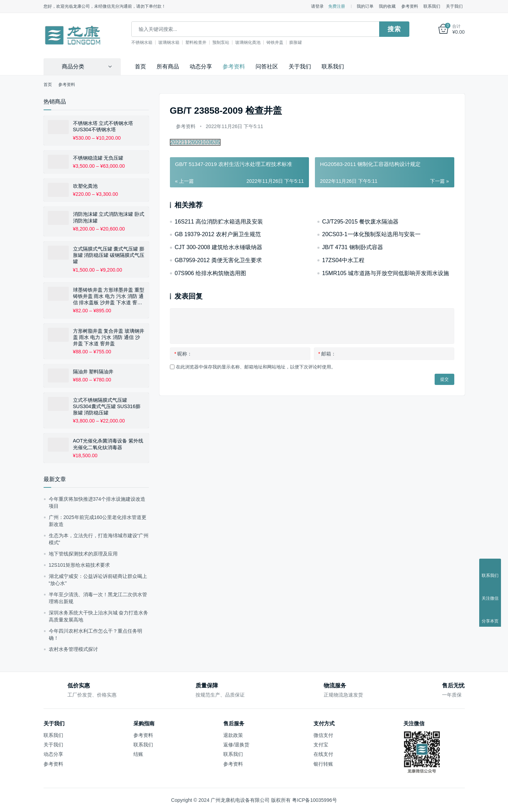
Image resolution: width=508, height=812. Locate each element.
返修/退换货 (236, 744)
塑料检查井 (209, 42)
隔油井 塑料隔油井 (93, 371)
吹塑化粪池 (85, 186)
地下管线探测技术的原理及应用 (83, 553)
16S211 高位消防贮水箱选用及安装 (219, 221)
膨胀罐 (309, 42)
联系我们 (432, 6)
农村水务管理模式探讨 (73, 649)
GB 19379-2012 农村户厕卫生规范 (218, 234)
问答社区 (267, 66)
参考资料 (410, 6)
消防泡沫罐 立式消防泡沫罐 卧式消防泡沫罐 (109, 217)
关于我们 (454, 6)
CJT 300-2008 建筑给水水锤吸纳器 (219, 247)
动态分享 (201, 66)
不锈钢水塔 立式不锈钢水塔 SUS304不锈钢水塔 (103, 126)
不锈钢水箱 (155, 42)
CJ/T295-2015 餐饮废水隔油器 (361, 221)
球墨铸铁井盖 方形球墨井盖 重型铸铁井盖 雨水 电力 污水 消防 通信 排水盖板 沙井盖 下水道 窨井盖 (109, 296)
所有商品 (168, 66)
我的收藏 (387, 6)
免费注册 (337, 6)
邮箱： (327, 353)
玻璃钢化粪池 (261, 42)
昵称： (183, 353)
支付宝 (321, 744)
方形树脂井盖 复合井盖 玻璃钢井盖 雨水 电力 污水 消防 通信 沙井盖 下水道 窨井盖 (109, 337)
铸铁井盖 (288, 42)
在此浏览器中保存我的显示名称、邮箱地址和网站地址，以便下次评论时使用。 (256, 367)
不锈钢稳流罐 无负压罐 (98, 158)
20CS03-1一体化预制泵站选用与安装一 (371, 234)
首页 (140, 66)
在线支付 (323, 754)
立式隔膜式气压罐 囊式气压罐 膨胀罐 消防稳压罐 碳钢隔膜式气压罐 (109, 255)
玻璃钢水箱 (182, 42)
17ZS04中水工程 (343, 260)
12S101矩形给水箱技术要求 (79, 565)
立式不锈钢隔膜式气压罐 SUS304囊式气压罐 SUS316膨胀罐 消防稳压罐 (107, 406)
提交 (444, 379)
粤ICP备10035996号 (315, 800)
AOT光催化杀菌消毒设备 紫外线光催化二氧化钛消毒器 (108, 444)
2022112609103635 (195, 142)
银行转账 (323, 764)
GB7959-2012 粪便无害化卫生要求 (218, 260)
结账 (138, 754)
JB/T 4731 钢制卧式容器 (353, 247)
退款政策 (233, 735)
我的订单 (365, 6)
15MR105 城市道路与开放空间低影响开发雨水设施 (386, 273)
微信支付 (323, 735)
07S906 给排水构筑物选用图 (211, 273)
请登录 (317, 6)
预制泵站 (234, 42)
